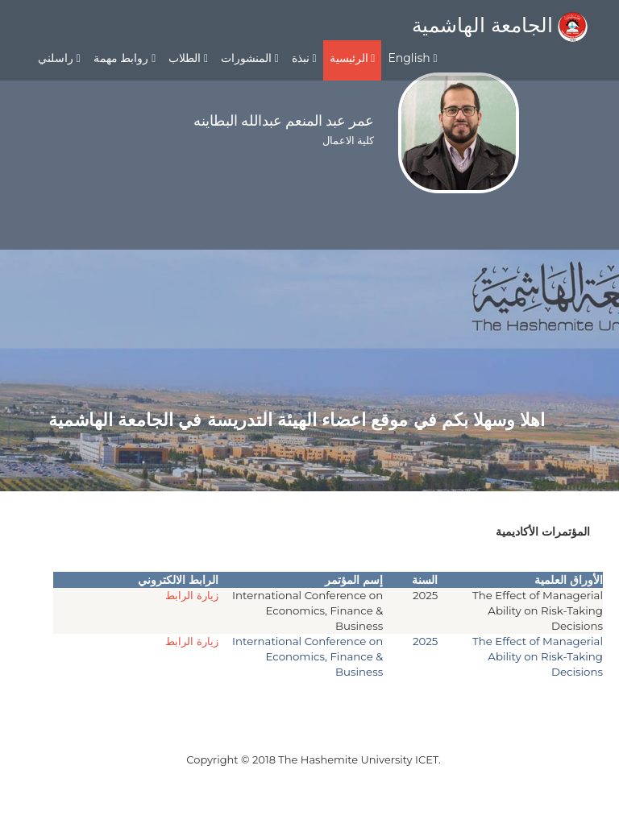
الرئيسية (353, 58)
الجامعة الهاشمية (500, 25)
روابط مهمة (125, 58)
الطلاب (188, 58)
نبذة (304, 58)
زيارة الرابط (192, 595)
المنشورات (250, 58)
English (412, 58)
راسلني (59, 58)
